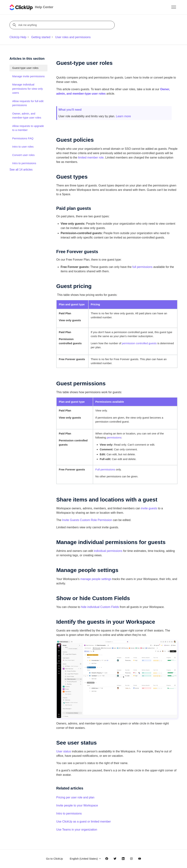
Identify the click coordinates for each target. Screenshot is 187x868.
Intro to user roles (23, 147)
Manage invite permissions (28, 76)
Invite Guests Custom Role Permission (87, 520)
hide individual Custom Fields (100, 607)
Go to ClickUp (55, 859)
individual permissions (108, 551)
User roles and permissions (73, 37)
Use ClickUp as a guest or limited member (84, 822)
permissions (114, 437)
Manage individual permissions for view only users (28, 89)
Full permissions (105, 469)
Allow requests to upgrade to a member (28, 128)
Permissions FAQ (23, 138)
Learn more (123, 116)
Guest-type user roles (25, 68)
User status (64, 751)
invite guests (149, 508)
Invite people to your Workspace (77, 805)
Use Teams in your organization (77, 830)
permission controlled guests (139, 343)
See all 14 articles (21, 170)
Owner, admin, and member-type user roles (27, 116)
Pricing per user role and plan (75, 797)
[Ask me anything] (63, 25)
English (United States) (86, 859)
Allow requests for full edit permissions (28, 103)
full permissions (142, 267)
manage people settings (96, 579)
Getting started (41, 37)
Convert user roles (23, 155)
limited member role (91, 158)
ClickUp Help (18, 37)
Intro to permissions (69, 813)
